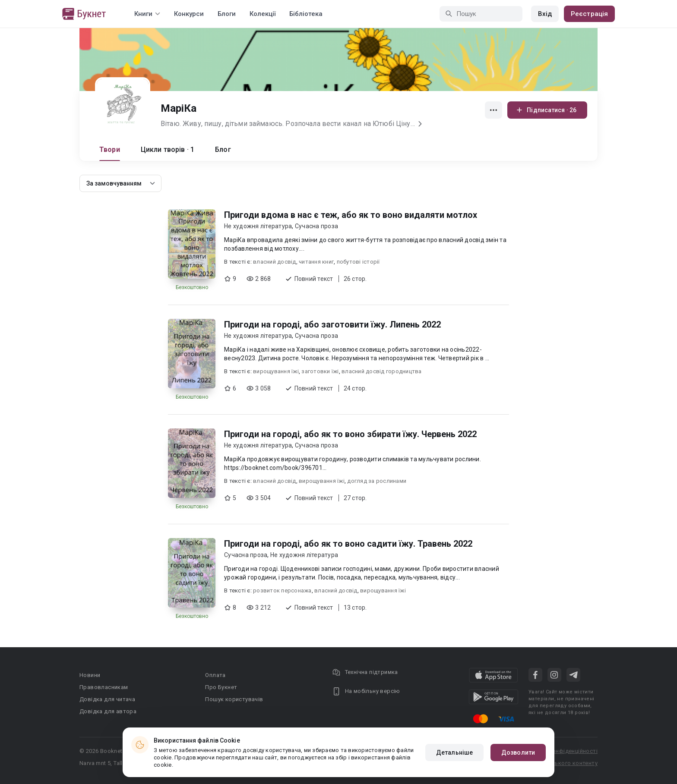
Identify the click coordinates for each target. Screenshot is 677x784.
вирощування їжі (276, 371)
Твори (110, 150)
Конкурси (189, 14)
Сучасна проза (316, 226)
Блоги (227, 14)
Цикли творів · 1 (168, 150)
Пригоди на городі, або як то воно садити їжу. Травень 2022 (348, 544)
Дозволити (518, 753)
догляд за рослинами (377, 481)
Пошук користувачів (234, 699)
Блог (223, 150)
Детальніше (454, 753)
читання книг (316, 262)
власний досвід (275, 262)
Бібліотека (306, 14)
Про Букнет (221, 687)
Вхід (545, 14)
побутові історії (358, 262)
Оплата (215, 675)
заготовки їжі (320, 371)
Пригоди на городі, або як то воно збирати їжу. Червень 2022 (350, 434)
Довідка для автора (108, 711)
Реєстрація (589, 14)
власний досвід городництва (382, 371)
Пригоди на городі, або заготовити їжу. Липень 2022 (332, 324)
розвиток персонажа (282, 590)
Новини (90, 675)
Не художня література (258, 226)
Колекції (263, 14)
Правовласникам (104, 687)
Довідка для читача (107, 699)
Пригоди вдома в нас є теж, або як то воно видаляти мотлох (351, 215)
